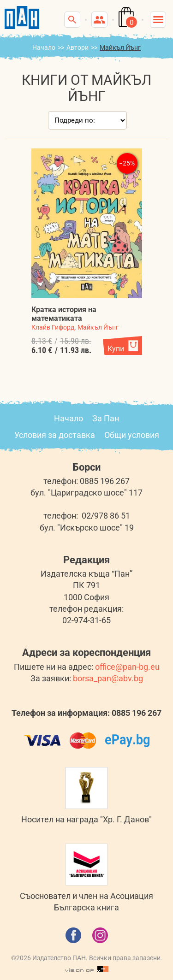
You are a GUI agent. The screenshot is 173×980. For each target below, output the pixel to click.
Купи (116, 349)
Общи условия (132, 435)
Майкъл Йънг (98, 327)
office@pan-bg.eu (127, 667)
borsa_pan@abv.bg (108, 678)
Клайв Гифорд (53, 327)
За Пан (106, 418)
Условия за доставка (55, 435)
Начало (44, 47)
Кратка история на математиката (64, 314)
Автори (78, 47)
